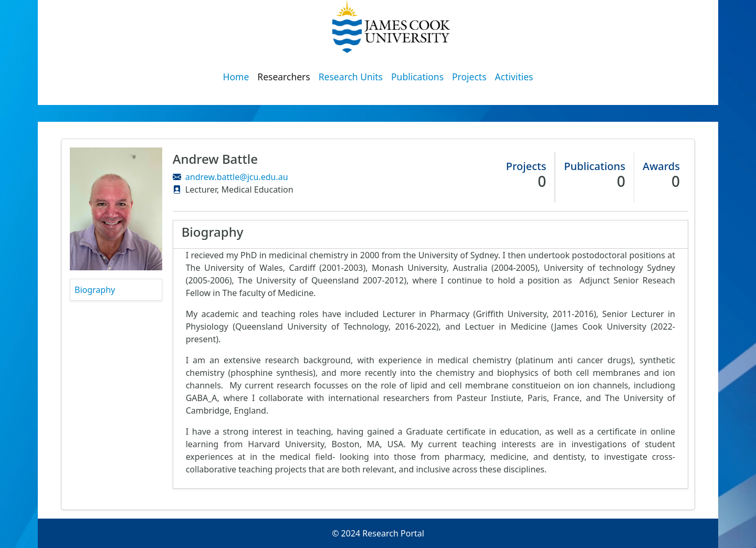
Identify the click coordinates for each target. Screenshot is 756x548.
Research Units (351, 77)
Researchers (283, 77)
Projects (469, 77)
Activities (514, 77)
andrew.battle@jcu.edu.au (237, 177)
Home (236, 77)
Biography (95, 290)
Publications (417, 77)
